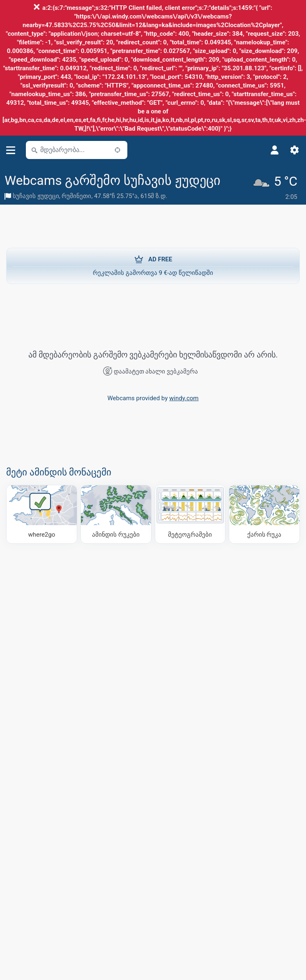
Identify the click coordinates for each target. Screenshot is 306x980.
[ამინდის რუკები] (116, 513)
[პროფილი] (275, 150)
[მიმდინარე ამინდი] (277, 187)
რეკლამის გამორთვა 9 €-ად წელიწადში (153, 265)
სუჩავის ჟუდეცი (36, 196)
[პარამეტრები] (294, 150)
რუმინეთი (76, 196)
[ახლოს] (117, 150)
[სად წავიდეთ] (42, 513)
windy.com (184, 397)
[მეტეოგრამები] (190, 513)
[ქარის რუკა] (264, 513)
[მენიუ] (11, 150)
